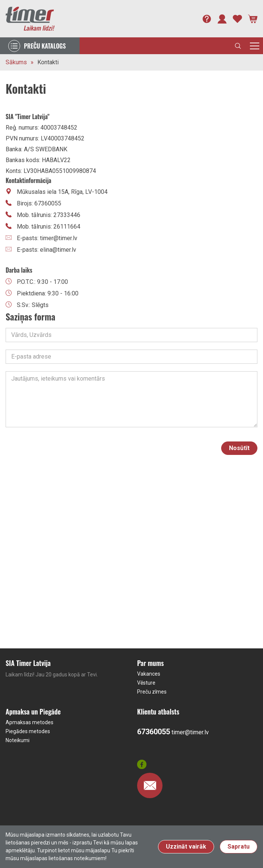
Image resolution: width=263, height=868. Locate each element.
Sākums (16, 62)
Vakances (149, 674)
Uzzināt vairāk (186, 847)
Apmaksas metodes (30, 722)
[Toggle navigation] (255, 46)
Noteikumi (18, 740)
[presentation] (157, 448)
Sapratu (239, 847)
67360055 (154, 732)
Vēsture (146, 683)
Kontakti (48, 62)
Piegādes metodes (28, 731)
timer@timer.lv (190, 732)
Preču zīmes (152, 692)
